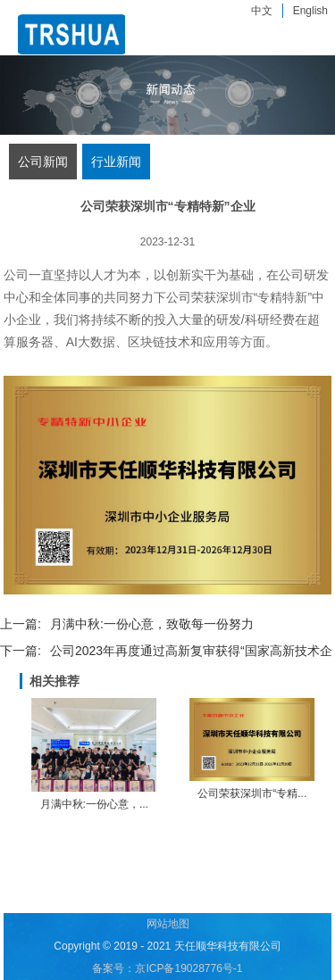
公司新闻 (43, 162)
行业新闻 (116, 162)
